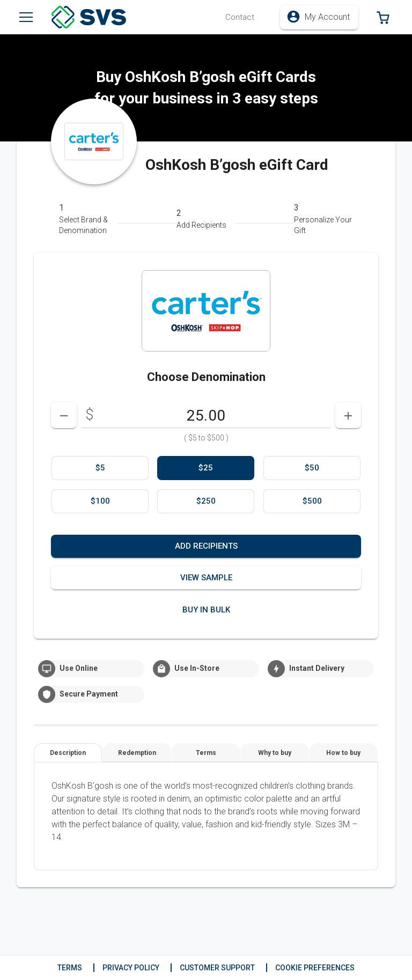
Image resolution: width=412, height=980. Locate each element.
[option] (100, 468)
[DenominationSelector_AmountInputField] (206, 415)
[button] (240, 17)
